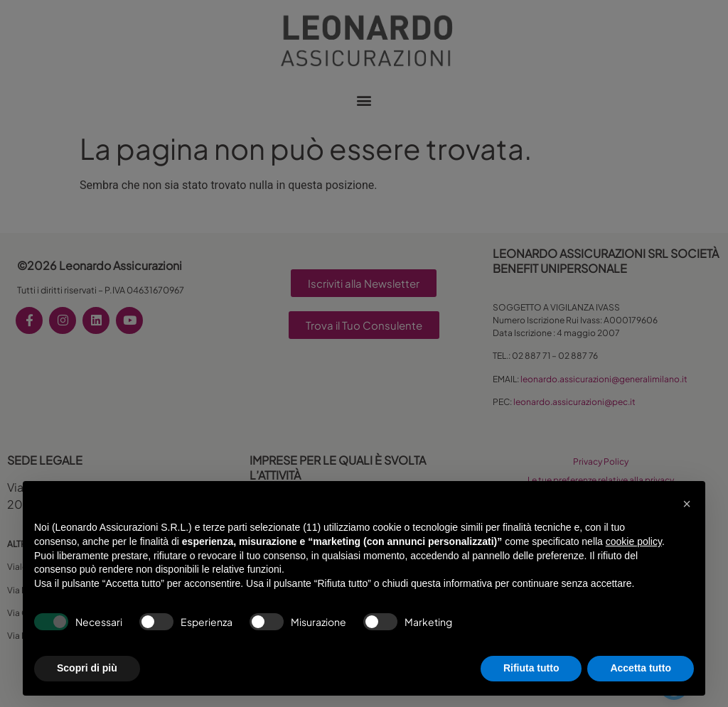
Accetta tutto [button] (641, 668)
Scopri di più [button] (87, 668)
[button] (687, 504)
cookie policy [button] (634, 541)
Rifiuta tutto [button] (531, 668)
